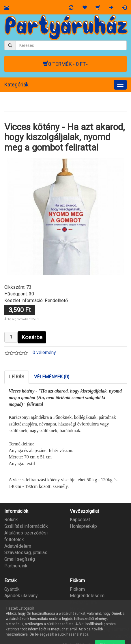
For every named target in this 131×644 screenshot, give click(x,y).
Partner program (21, 602)
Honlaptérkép (83, 526)
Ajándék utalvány (21, 596)
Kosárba (32, 337)
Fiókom (77, 589)
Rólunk (11, 520)
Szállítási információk (26, 526)
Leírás (17, 377)
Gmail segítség (20, 559)
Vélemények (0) (52, 377)
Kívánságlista (83, 602)
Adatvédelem (18, 546)
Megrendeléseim (87, 596)
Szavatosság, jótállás (26, 553)
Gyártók (12, 589)
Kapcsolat (80, 520)
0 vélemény (44, 352)
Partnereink (16, 566)
